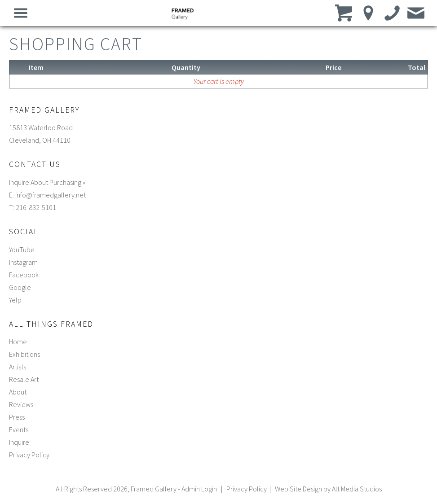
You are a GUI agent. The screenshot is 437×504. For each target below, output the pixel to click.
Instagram (23, 262)
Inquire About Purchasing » (47, 182)
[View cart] (345, 13)
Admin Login (199, 489)
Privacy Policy (29, 455)
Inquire (19, 442)
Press (17, 417)
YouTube (22, 250)
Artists (18, 367)
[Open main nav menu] (21, 13)
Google (20, 287)
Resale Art (24, 379)
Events (19, 429)
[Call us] (392, 13)
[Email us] (416, 13)
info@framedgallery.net (51, 195)
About (18, 392)
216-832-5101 (36, 207)
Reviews (21, 404)
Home (18, 342)
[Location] (369, 13)
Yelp (15, 300)
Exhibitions (24, 354)
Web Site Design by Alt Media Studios (328, 489)
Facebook (24, 275)
